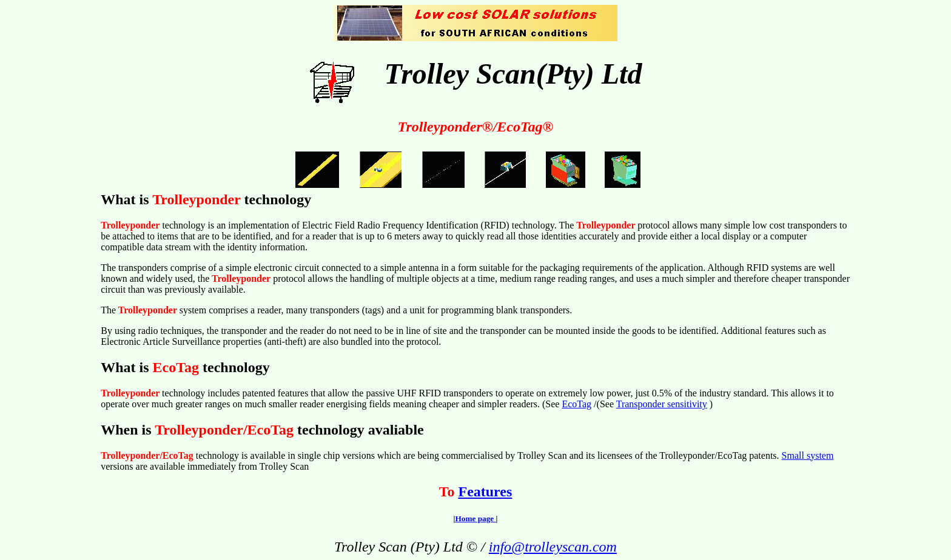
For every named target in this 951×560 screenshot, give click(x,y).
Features (485, 492)
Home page (475, 518)
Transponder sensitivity (662, 404)
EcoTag (576, 404)
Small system (808, 455)
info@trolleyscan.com (553, 547)
